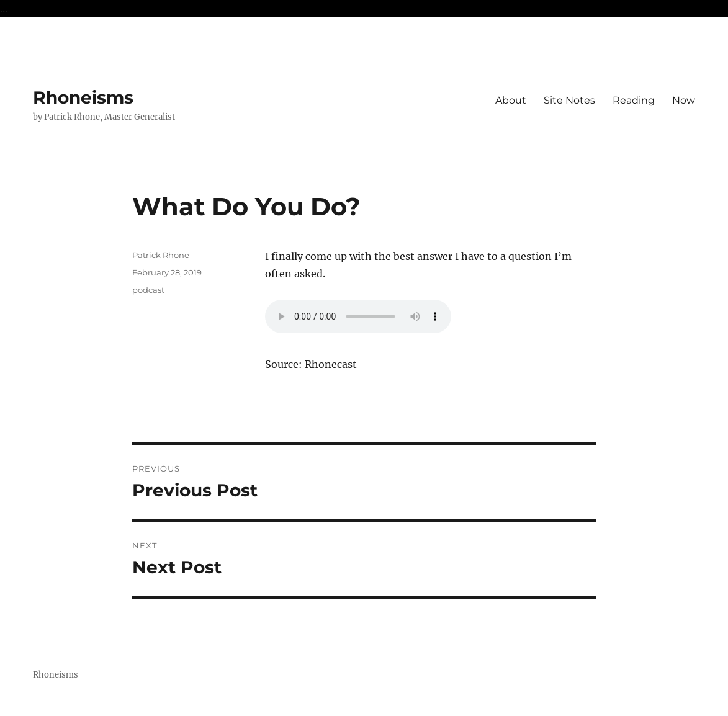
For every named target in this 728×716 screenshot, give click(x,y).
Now (684, 100)
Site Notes (569, 100)
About (511, 100)
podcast (148, 290)
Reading (634, 100)
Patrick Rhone (161, 255)
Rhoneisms (83, 97)
